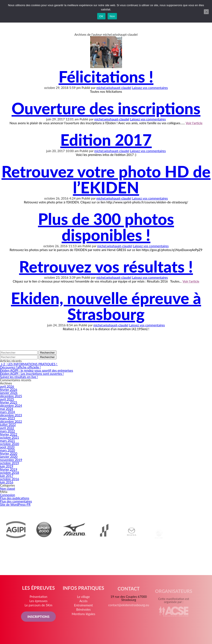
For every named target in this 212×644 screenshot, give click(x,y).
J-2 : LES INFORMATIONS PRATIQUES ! (29, 364)
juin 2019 (7, 466)
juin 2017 (7, 476)
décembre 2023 (11, 415)
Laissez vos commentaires (150, 88)
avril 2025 (7, 399)
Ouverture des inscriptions (106, 108)
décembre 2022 (11, 421)
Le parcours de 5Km (39, 607)
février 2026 (9, 390)
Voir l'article (194, 123)
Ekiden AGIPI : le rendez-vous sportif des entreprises (37, 370)
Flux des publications (15, 498)
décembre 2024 (11, 406)
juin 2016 (7, 482)
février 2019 (9, 469)
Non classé (8, 488)
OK (101, 16)
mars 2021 (7, 441)
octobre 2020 (10, 444)
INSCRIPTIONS (39, 618)
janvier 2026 (9, 393)
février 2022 (9, 434)
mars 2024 (7, 412)
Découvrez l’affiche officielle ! (20, 367)
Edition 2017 (106, 140)
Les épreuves (39, 602)
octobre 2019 (10, 463)
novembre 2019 (11, 460)
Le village (84, 601)
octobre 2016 (10, 479)
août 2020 (7, 447)
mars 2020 (7, 450)
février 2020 (9, 453)
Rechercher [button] (47, 353)
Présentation (39, 598)
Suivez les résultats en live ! (19, 377)
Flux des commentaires (16, 501)
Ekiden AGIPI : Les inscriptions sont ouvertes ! (32, 374)
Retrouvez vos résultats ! (106, 266)
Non (112, 16)
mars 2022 (7, 431)
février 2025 (9, 402)
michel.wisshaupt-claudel (114, 88)
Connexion (8, 495)
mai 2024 (7, 409)
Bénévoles (84, 612)
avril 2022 (7, 428)
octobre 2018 (10, 473)
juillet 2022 (8, 425)
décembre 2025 (11, 396)
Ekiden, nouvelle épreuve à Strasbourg (106, 306)
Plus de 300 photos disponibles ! (106, 227)
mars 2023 (7, 418)
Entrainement (84, 608)
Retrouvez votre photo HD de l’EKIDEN (106, 179)
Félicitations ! (106, 76)
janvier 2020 (9, 457)
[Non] (206, 12)
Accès (84, 604)
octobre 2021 (10, 437)
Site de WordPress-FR (15, 504)
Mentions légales (84, 616)
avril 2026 (7, 386)
